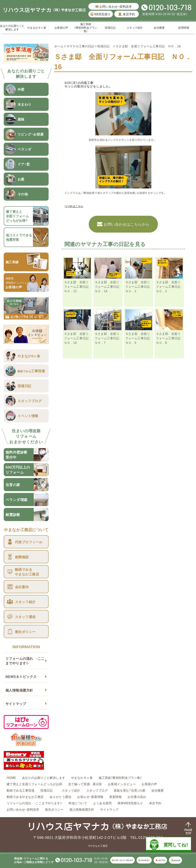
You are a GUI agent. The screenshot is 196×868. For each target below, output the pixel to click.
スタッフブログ (97, 790)
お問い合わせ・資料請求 (114, 6)
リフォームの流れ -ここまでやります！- (25, 661)
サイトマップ (16, 704)
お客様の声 (61, 27)
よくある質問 (102, 803)
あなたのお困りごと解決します (12, 27)
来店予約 (127, 14)
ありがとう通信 (60, 797)
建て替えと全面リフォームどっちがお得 (34, 784)
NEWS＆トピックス (21, 676)
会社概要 (159, 27)
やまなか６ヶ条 (37, 27)
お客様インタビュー (122, 784)
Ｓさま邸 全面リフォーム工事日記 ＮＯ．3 (139, 286)
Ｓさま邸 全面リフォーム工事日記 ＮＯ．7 (109, 338)
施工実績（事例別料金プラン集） (86, 27)
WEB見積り (101, 14)
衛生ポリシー (54, 809)
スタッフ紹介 (135, 27)
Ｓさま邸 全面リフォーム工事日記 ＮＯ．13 (78, 286)
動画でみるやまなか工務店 (25, 797)
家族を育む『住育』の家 (130, 790)
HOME (11, 778)
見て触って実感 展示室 (85, 784)
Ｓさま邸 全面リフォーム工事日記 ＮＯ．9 (139, 338)
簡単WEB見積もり (130, 803)
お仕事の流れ (137, 797)
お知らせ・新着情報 (90, 797)
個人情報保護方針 (19, 690)
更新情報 (115, 797)
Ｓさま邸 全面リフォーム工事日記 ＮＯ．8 (170, 338)
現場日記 (112, 27)
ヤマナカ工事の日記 (80, 46)
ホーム (59, 46)
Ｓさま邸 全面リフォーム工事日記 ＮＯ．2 (170, 286)
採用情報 (184, 27)
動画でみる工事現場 (21, 790)
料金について (78, 803)
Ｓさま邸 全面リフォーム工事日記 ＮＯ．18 (78, 338)
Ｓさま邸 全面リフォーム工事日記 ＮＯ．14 (109, 286)
